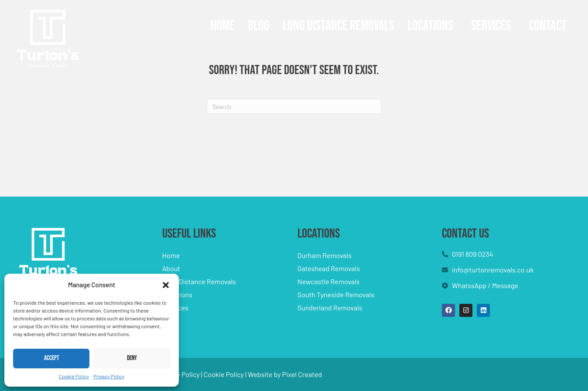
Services (491, 26)
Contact (548, 26)
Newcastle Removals (329, 281)
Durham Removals (325, 255)
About (171, 268)
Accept (51, 358)
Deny (132, 358)
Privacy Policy (109, 376)
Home (223, 26)
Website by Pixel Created (285, 374)
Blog (259, 26)
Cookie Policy (74, 376)
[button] (166, 285)
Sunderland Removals (330, 308)
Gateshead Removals (329, 268)
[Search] (294, 106)
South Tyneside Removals (336, 294)
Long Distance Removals (338, 26)
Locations (430, 26)
